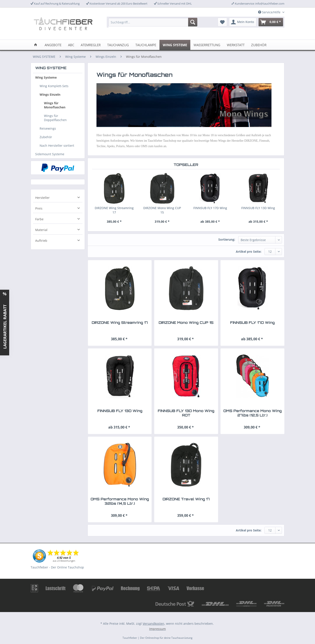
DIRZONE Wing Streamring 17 (114, 210)
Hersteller (42, 198)
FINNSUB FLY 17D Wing (210, 208)
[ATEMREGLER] (91, 45)
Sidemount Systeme (50, 154)
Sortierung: (227, 239)
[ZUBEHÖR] (259, 45)
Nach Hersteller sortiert (57, 146)
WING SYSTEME (51, 68)
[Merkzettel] (222, 22)
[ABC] (71, 45)
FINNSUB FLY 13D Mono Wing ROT (186, 413)
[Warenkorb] (271, 22)
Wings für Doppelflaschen (55, 118)
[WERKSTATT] (236, 45)
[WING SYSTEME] (175, 45)
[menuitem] (153, 24)
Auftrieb (41, 241)
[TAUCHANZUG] (118, 45)
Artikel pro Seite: (249, 251)
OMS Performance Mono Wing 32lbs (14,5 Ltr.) (120, 501)
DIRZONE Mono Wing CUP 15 (162, 210)
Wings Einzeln (50, 94)
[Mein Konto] (243, 22)
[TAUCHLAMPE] (146, 45)
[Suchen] (193, 22)
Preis (39, 208)
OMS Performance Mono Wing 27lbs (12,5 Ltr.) (253, 413)
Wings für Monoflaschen (55, 105)
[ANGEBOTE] (53, 45)
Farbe (39, 219)
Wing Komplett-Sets (54, 86)
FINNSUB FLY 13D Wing (258, 208)
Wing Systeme (46, 77)
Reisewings (48, 128)
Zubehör (46, 137)
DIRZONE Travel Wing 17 (186, 499)
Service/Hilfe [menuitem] (270, 12)
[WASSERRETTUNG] (207, 45)
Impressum (157, 629)
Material (41, 230)
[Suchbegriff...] (153, 22)
